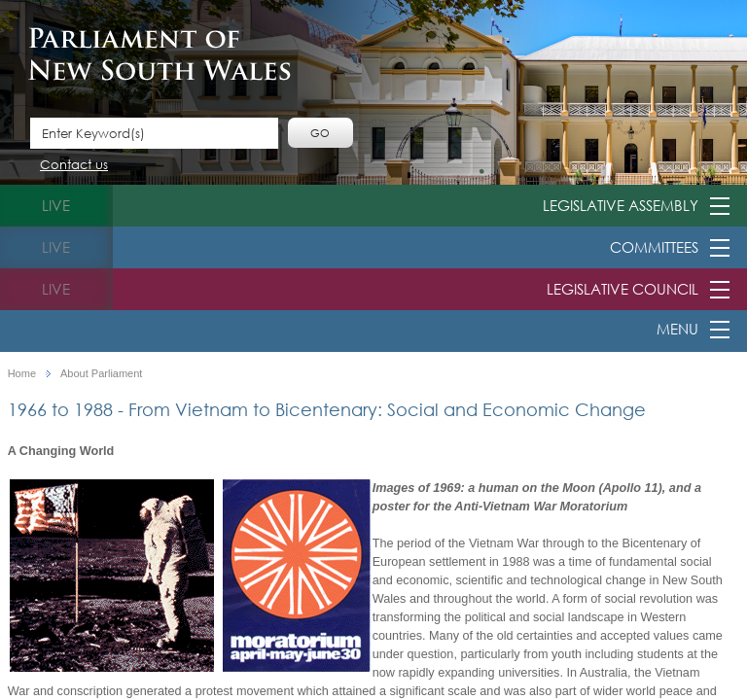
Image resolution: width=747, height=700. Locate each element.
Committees (654, 247)
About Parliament (101, 374)
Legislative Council (622, 289)
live (56, 205)
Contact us (74, 166)
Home (22, 374)
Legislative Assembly (621, 205)
